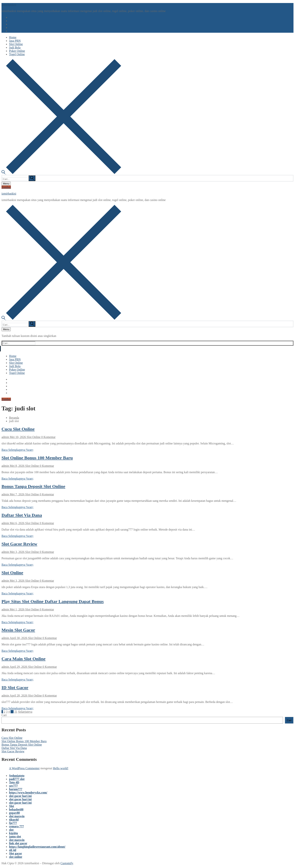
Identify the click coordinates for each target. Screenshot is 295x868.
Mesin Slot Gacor (18, 630)
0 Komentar (48, 437)
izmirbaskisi (9, 5)
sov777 (13, 786)
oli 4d (13, 850)
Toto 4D (14, 782)
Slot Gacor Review (19, 544)
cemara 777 (16, 826)
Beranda (14, 418)
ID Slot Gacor (15, 688)
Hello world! (61, 768)
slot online (16, 857)
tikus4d (14, 820)
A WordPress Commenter (24, 768)
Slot (12, 806)
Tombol (6, 187)
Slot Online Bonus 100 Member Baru (37, 458)
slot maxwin (17, 816)
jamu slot (15, 837)
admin (5, 437)
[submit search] (32, 178)
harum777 (16, 789)
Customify (67, 863)
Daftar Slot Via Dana (22, 515)
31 (16, 712)
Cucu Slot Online (18, 429)
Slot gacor (16, 853)
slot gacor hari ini (20, 796)
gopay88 (14, 813)
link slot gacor (18, 843)
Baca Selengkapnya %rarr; (18, 450)
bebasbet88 (16, 809)
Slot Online (33, 437)
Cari (4, 715)
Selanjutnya (25, 712)
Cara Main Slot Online (24, 659)
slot (11, 830)
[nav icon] (6, 184)
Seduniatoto (17, 776)
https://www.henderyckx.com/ (28, 793)
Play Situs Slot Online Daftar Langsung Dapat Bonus (53, 601)
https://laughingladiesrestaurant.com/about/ (37, 847)
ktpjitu (13, 833)
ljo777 (13, 823)
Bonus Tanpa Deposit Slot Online (33, 486)
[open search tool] (61, 173)
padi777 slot (17, 779)
